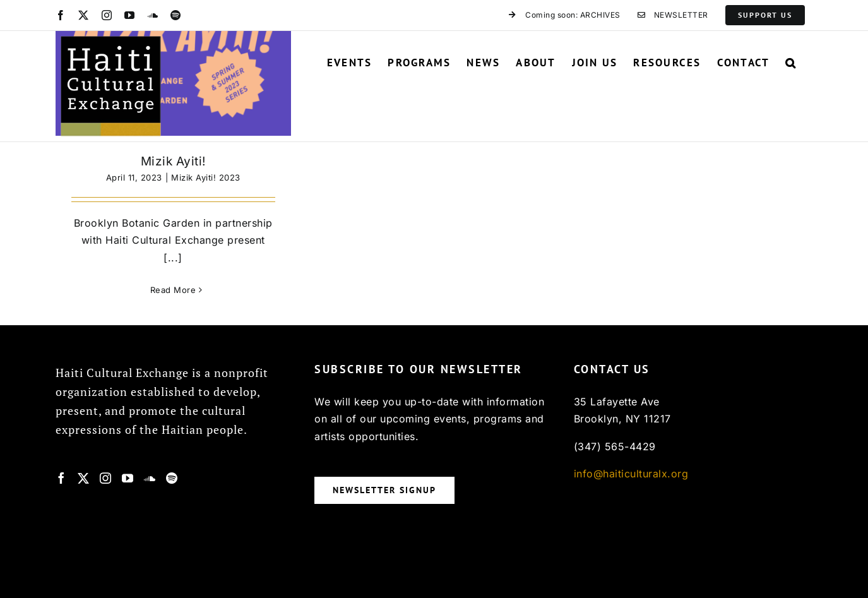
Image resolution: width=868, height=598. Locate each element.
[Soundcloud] (150, 478)
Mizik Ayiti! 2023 (206, 177)
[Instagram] (106, 478)
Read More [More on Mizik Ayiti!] (173, 290)
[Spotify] (172, 478)
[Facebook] (62, 478)
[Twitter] (84, 478)
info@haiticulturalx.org (631, 474)
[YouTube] (128, 478)
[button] (791, 63)
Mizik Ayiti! (173, 161)
